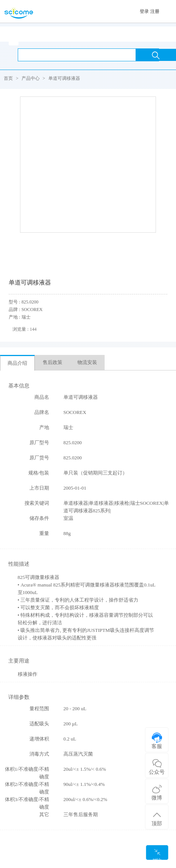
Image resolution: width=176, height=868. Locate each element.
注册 (155, 11)
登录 (144, 11)
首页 (8, 78)
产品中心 (31, 78)
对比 (157, 854)
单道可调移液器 (64, 78)
